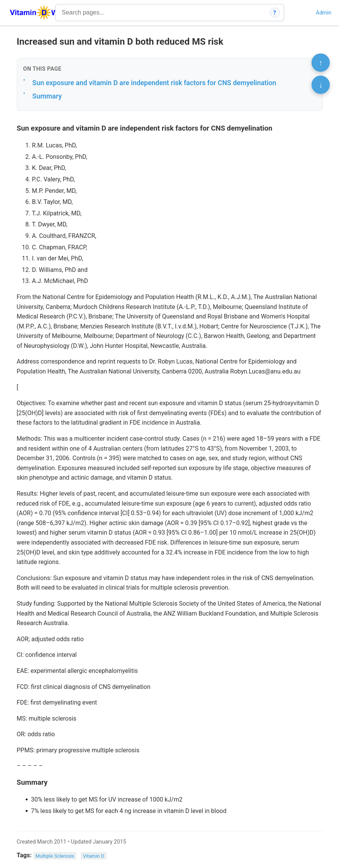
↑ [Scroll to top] (321, 63)
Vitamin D (93, 856)
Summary (47, 96)
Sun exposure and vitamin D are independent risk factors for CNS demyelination (154, 83)
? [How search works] (275, 13)
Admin (324, 13)
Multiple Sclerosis (55, 856)
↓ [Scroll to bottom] (321, 85)
